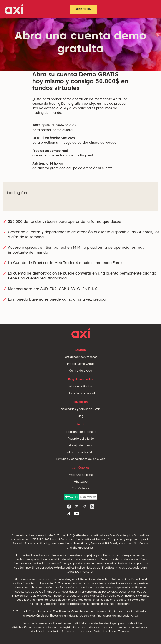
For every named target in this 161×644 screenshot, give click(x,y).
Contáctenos (81, 488)
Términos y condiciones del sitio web (81, 459)
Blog (80, 416)
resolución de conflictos (42, 616)
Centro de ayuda (81, 371)
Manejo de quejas (80, 445)
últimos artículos (81, 386)
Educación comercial (81, 393)
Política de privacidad (81, 452)
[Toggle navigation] (151, 9)
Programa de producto (81, 432)
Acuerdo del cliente (81, 439)
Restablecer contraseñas (80, 357)
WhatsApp (80, 482)
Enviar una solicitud (80, 475)
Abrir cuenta (84, 9)
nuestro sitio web (137, 596)
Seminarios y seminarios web (81, 409)
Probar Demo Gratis (81, 364)
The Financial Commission (70, 611)
